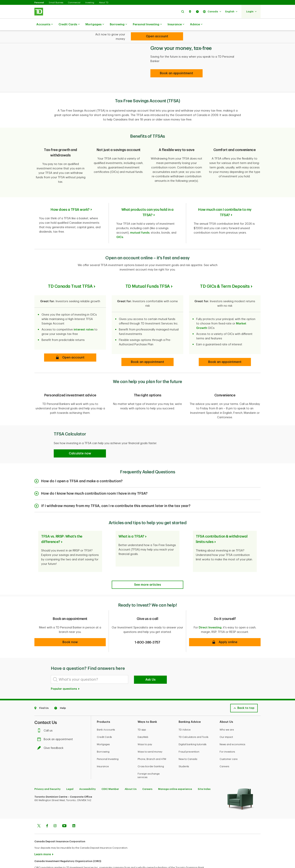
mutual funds (140, 219)
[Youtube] (64, 812)
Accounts (45, 25)
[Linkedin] (74, 812)
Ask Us (150, 666)
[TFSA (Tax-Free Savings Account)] (157, 36)
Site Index (204, 775)
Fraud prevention (189, 738)
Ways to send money (150, 738)
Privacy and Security (47, 775)
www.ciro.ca (43, 860)
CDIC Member (110, 775)
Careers (224, 752)
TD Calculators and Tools (194, 723)
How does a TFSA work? (70, 195)
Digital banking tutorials (193, 730)
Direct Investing (210, 613)
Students (184, 752)
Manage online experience (175, 775)
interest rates (84, 315)
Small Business (56, 3)
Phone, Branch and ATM (152, 745)
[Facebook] (47, 812)
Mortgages (95, 25)
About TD (104, 3)
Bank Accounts (106, 716)
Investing (90, 3)
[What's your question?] (90, 665)
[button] (183, 12)
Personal (39, 3)
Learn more (43, 840)
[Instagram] (55, 812)
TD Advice (185, 716)
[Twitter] (39, 812)
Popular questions (65, 675)
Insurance (176, 25)
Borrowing (118, 25)
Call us (46, 717)
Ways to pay (145, 730)
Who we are (227, 716)
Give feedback (51, 734)
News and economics (232, 730)
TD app (142, 716)
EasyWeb (143, 723)
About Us (131, 775)
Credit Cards (69, 25)
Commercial (74, 3)
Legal (70, 775)
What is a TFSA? (131, 522)
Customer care (229, 745)
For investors (227, 738)
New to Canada (188, 745)
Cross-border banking (151, 752)
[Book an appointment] (176, 64)
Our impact (226, 723)
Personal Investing (147, 25)
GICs (120, 223)
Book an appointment (56, 725)
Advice (196, 25)
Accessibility (87, 775)
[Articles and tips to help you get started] (147, 571)
